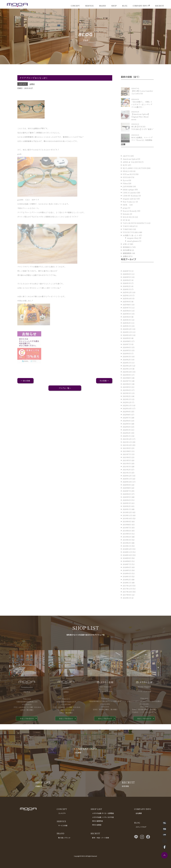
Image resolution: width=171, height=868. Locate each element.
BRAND (102, 6)
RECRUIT (160, 6)
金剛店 (32, 84)
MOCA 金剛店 (97, 825)
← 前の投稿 (25, 381)
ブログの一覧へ (65, 388)
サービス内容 (63, 825)
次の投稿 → (104, 381)
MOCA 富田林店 (97, 821)
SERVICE (89, 6)
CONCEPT (75, 6)
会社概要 (139, 813)
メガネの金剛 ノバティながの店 (103, 817)
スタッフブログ (141, 827)
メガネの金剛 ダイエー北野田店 (103, 813)
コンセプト (62, 813)
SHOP (114, 6)
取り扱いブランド (64, 838)
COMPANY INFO (140, 6)
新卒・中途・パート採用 (101, 838)
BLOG (125, 6)
